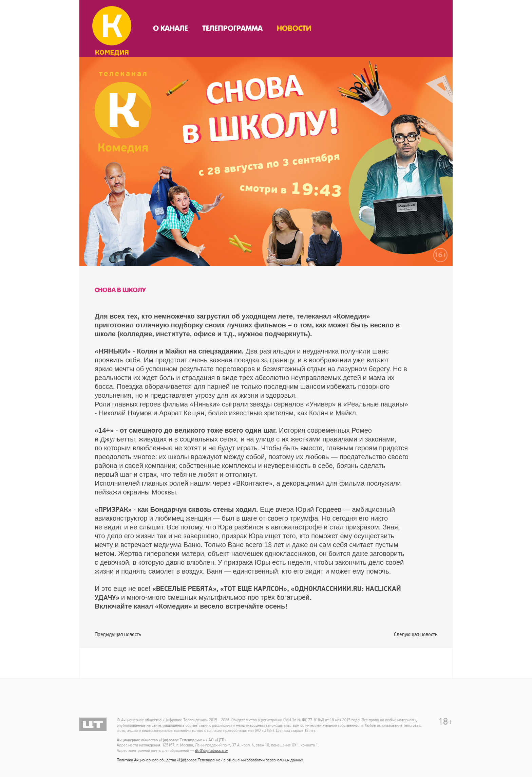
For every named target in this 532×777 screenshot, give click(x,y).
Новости (294, 29)
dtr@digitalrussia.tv (211, 751)
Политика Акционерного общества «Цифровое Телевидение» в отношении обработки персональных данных (210, 760)
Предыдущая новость (118, 634)
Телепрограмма (232, 29)
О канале (170, 29)
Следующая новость (416, 634)
